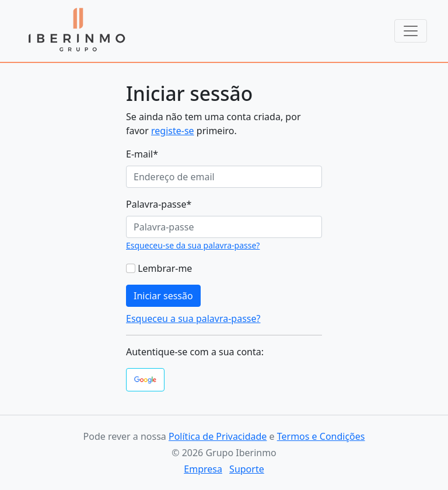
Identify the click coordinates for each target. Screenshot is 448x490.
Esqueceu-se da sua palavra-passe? (193, 245)
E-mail (142, 154)
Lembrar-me (165, 268)
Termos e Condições (321, 436)
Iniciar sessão (163, 296)
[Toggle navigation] (411, 31)
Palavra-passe (159, 204)
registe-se (173, 131)
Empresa (203, 469)
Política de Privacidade (218, 436)
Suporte (247, 469)
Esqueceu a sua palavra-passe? (193, 318)
